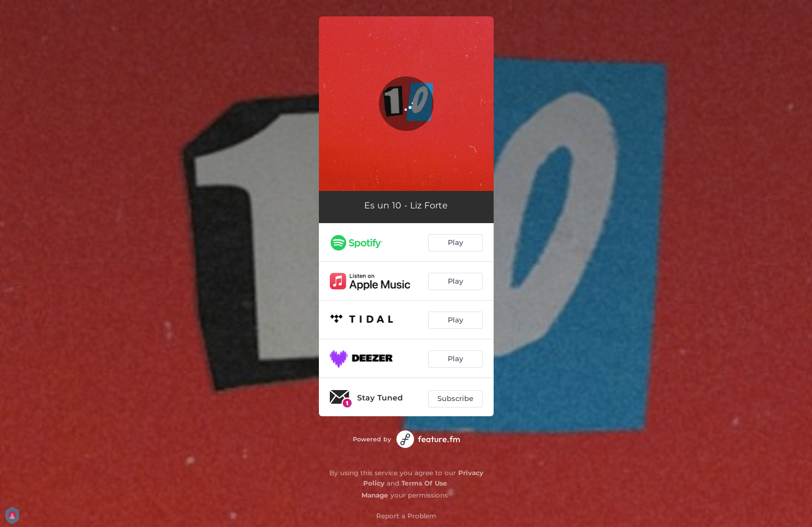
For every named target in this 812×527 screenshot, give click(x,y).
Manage (375, 495)
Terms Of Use (424, 483)
